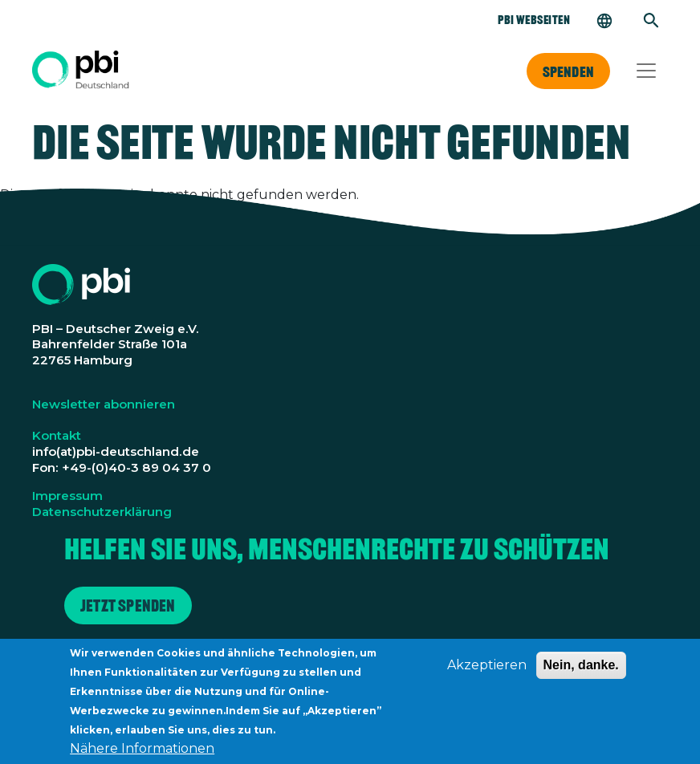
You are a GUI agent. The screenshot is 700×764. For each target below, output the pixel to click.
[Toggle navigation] (646, 71)
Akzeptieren (487, 674)
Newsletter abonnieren (104, 404)
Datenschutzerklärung (102, 512)
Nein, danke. (581, 674)
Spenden (568, 71)
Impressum (67, 496)
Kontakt (57, 435)
